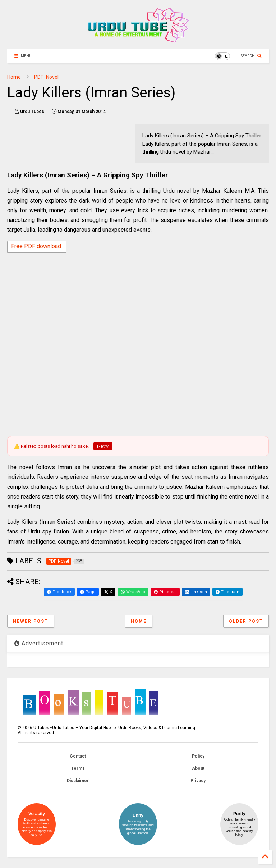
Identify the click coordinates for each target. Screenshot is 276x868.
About (198, 768)
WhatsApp (133, 592)
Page (88, 592)
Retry (103, 446)
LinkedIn (196, 592)
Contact (78, 756)
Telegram (227, 592)
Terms (78, 768)
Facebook (59, 592)
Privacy (198, 781)
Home (14, 77)
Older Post (246, 621)
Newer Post (31, 621)
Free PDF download (37, 247)
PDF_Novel (46, 77)
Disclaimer (78, 781)
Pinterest (165, 592)
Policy (198, 756)
